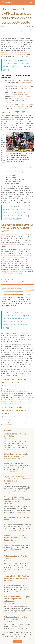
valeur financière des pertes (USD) (11, 273)
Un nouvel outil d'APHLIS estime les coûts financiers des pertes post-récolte (16, 578)
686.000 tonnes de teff (24, 87)
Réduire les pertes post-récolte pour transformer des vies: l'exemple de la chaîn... (16, 456)
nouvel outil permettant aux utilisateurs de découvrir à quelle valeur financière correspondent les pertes (17, 52)
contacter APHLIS (27, 370)
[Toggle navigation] (31, 2)
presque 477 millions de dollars (22, 96)
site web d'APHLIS (8, 425)
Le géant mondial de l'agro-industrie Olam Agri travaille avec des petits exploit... (17, 479)
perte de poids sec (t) (17, 271)
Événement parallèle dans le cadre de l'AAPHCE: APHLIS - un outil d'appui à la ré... (17, 538)
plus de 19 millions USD (24, 108)
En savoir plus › (15, 471)
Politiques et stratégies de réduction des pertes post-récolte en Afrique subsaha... (17, 499)
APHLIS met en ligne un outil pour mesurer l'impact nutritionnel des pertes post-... (17, 599)
